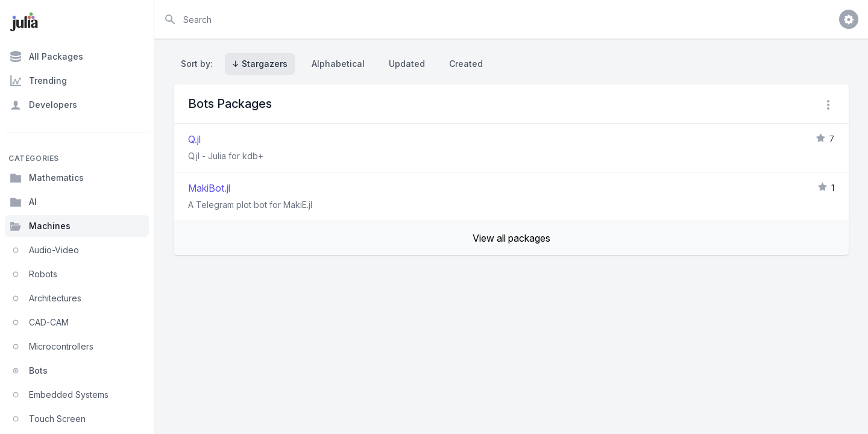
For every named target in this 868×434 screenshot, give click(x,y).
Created (466, 64)
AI (23, 202)
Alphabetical (338, 64)
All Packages (46, 57)
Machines (40, 226)
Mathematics (47, 178)
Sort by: (199, 64)
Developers (43, 105)
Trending (38, 81)
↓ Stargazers (260, 64)
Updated (407, 64)
